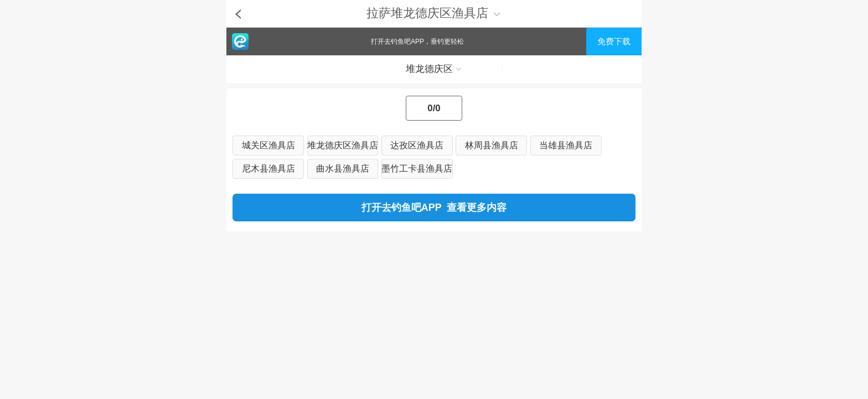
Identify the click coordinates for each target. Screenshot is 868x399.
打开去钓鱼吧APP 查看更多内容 (434, 208)
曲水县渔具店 (343, 169)
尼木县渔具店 (268, 169)
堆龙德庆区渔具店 (343, 145)
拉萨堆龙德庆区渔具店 (434, 13)
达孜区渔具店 (417, 145)
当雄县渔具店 (566, 145)
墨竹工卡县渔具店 (417, 169)
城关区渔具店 (268, 145)
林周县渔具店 (492, 145)
